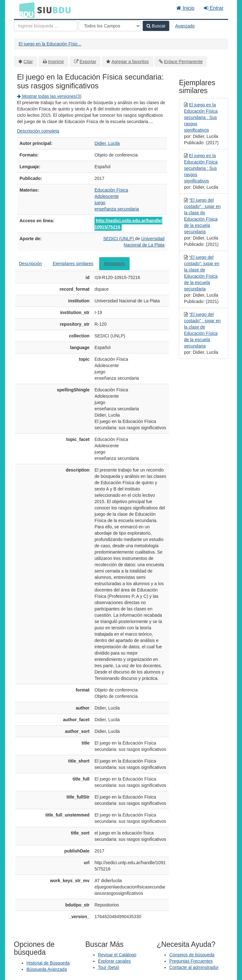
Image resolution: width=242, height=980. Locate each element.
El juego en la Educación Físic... (50, 44)
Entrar (214, 8)
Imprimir (56, 62)
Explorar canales (114, 961)
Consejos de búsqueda (192, 955)
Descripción (30, 264)
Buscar (156, 26)
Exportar (88, 62)
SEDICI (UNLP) (119, 239)
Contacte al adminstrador (194, 967)
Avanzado (185, 26)
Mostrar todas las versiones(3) (49, 96)
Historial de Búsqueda (48, 963)
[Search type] (110, 26)
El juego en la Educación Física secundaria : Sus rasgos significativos (201, 117)
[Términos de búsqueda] (46, 26)
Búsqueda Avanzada (47, 969)
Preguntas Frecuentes (191, 961)
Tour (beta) (109, 967)
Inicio (185, 8)
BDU (25, 10)
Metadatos (114, 264)
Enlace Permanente (183, 62)
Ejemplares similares (73, 264)
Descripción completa (38, 131)
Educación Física (111, 190)
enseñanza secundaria (117, 209)
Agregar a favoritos (130, 62)
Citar (28, 62)
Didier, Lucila (107, 143)
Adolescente (107, 196)
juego (100, 203)
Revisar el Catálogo (117, 955)
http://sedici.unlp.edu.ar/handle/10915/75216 (128, 224)
